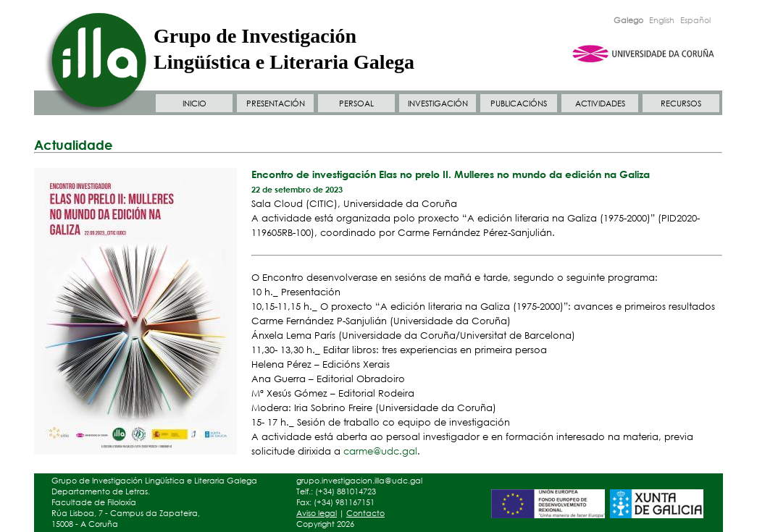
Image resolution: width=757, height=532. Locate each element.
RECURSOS (681, 104)
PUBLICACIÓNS (519, 104)
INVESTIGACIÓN (438, 104)
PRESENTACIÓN (276, 104)
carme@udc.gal (380, 451)
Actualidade (74, 145)
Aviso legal (317, 513)
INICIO (195, 104)
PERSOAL (356, 104)
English (662, 20)
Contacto (365, 513)
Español (695, 20)
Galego (628, 20)
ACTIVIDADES (600, 104)
